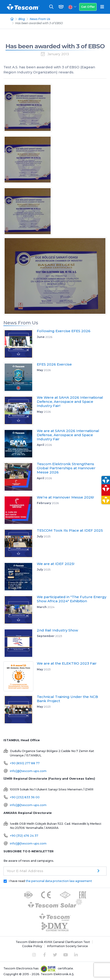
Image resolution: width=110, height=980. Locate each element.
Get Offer (88, 7)
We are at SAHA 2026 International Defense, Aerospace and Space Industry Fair (68, 435)
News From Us (40, 19)
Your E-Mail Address (25, 871)
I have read (50, 881)
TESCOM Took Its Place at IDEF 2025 (70, 530)
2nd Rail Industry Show (57, 630)
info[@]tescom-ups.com (28, 771)
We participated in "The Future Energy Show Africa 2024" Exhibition (72, 599)
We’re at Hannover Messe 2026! (65, 497)
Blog (22, 19)
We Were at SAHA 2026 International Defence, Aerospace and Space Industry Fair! (70, 402)
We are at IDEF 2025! (56, 564)
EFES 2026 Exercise (54, 364)
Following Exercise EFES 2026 (64, 331)
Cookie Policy (32, 946)
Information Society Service (67, 946)
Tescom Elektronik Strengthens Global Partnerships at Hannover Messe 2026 (66, 468)
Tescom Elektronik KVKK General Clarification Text (53, 942)
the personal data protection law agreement (59, 881)
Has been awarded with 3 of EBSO (55, 46)
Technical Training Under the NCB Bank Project (67, 699)
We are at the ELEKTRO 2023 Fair (67, 663)
